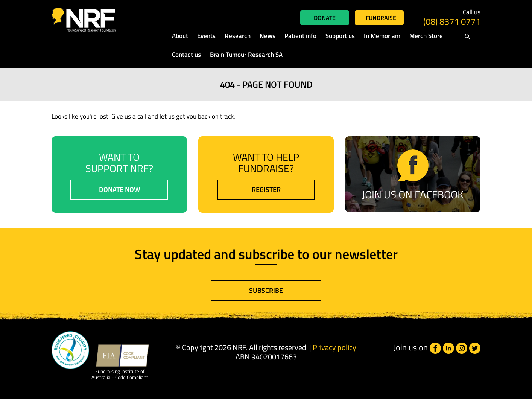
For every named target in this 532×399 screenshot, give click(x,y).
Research (238, 36)
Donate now (119, 190)
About (180, 36)
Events (206, 36)
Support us (340, 36)
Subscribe (266, 290)
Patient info (300, 36)
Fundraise (381, 18)
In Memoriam (382, 36)
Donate (325, 18)
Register (266, 190)
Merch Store (426, 36)
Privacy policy (334, 347)
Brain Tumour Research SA (246, 55)
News (268, 36)
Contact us (186, 55)
